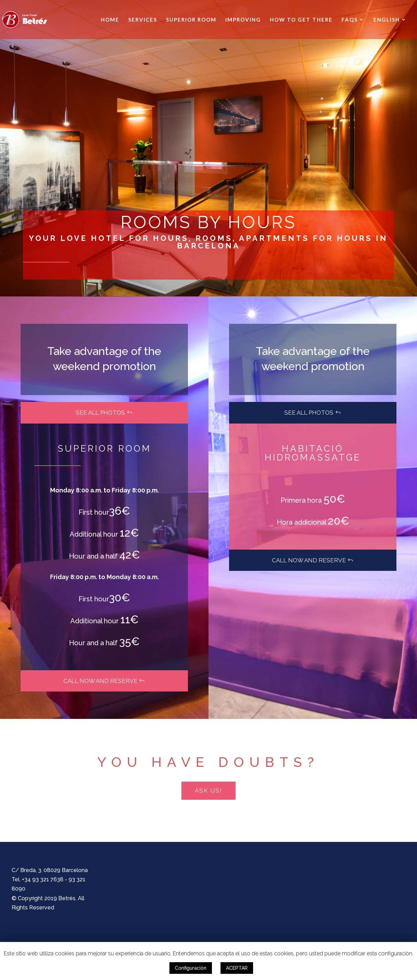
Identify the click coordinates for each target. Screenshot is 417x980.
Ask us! (208, 791)
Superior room (191, 20)
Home (110, 20)
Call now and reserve (100, 681)
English (387, 20)
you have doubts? (208, 762)
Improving (243, 20)
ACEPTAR (237, 968)
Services (143, 20)
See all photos (100, 413)
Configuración (191, 968)
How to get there (301, 20)
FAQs (350, 20)
